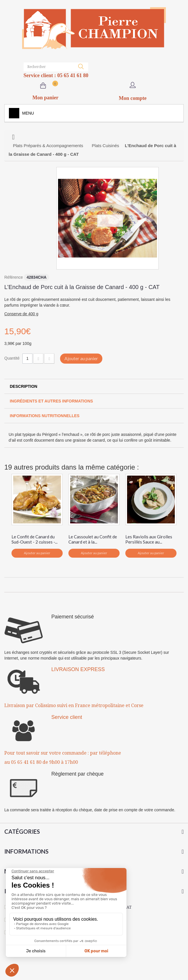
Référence (14, 277)
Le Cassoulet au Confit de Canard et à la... (93, 539)
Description (24, 386)
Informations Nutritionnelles (45, 416)
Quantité (12, 358)
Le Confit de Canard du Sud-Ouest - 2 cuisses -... (34, 539)
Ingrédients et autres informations (51, 401)
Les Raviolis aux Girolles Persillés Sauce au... (149, 539)
